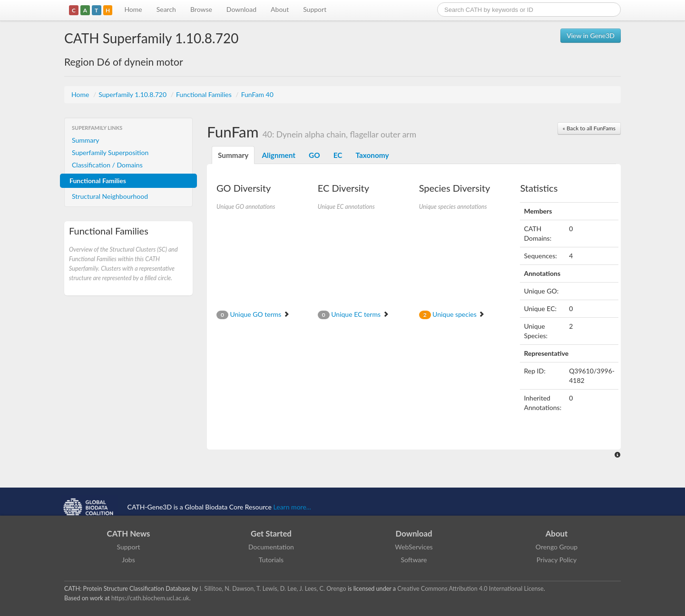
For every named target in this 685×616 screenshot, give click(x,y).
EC (338, 155)
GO (314, 155)
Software (414, 560)
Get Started (271, 533)
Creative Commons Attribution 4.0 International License (470, 589)
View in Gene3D (591, 35)
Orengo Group (557, 547)
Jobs (128, 560)
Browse (201, 9)
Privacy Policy (557, 560)
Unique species (452, 314)
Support (315, 9)
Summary (86, 140)
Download (241, 9)
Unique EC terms (353, 314)
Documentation (271, 547)
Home (133, 9)
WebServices (414, 547)
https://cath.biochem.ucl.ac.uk (150, 598)
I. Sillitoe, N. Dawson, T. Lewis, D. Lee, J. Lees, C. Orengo (273, 589)
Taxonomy (372, 155)
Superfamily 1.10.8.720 (133, 94)
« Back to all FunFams (589, 128)
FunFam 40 (257, 94)
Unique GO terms (253, 314)
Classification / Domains (107, 165)
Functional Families (205, 94)
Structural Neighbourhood (110, 196)
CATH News (129, 533)
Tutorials (271, 560)
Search (166, 9)
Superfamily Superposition (110, 152)
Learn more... (292, 507)
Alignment (279, 155)
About (280, 9)
